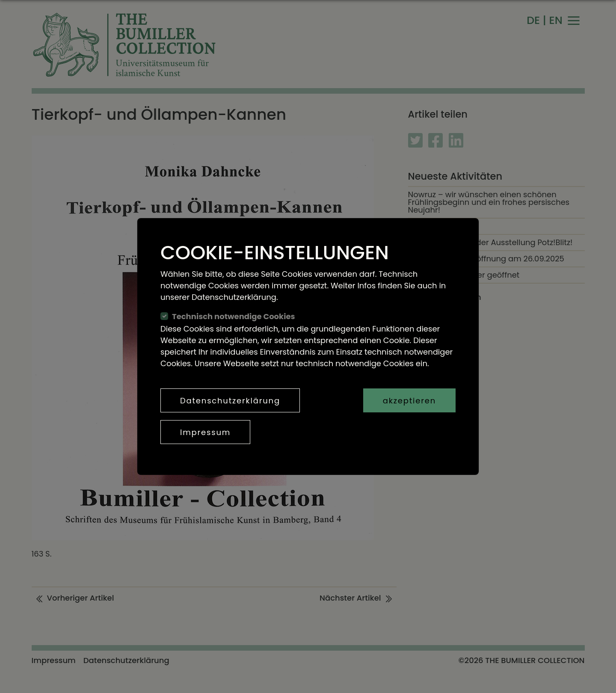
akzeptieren (409, 401)
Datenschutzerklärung (230, 401)
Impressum (205, 432)
